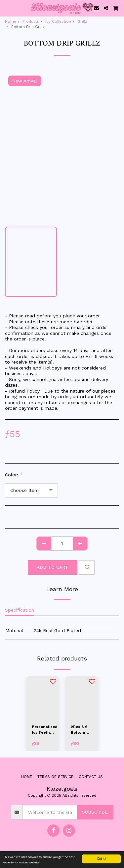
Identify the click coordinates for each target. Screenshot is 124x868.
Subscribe (95, 812)
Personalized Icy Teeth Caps (45, 730)
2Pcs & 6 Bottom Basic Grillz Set (80, 730)
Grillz (82, 22)
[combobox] (31, 490)
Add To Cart (53, 567)
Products (31, 22)
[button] (7, 8)
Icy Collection (58, 22)
